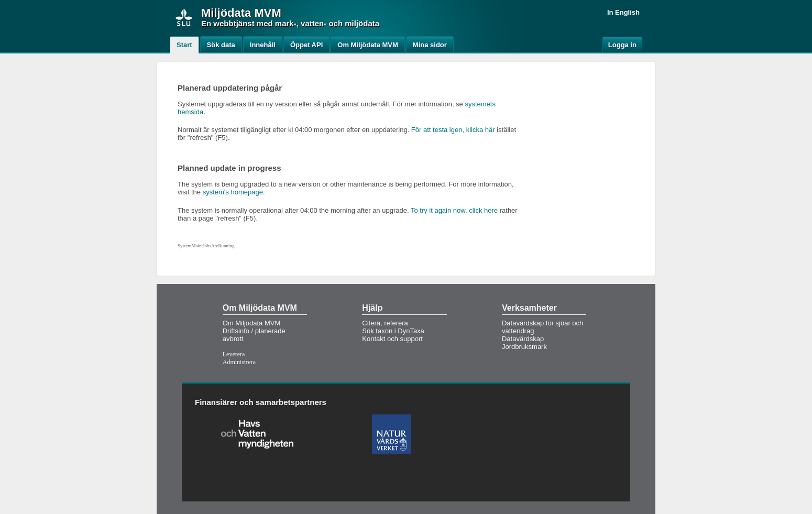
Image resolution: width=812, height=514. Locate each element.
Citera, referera (385, 323)
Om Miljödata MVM (252, 323)
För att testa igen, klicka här (453, 130)
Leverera (234, 354)
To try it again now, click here (454, 210)
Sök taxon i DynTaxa (393, 331)
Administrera (239, 362)
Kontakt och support (392, 339)
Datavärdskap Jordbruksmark (524, 343)
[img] (184, 17)
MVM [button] (267, 13)
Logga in (622, 45)
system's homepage (233, 192)
